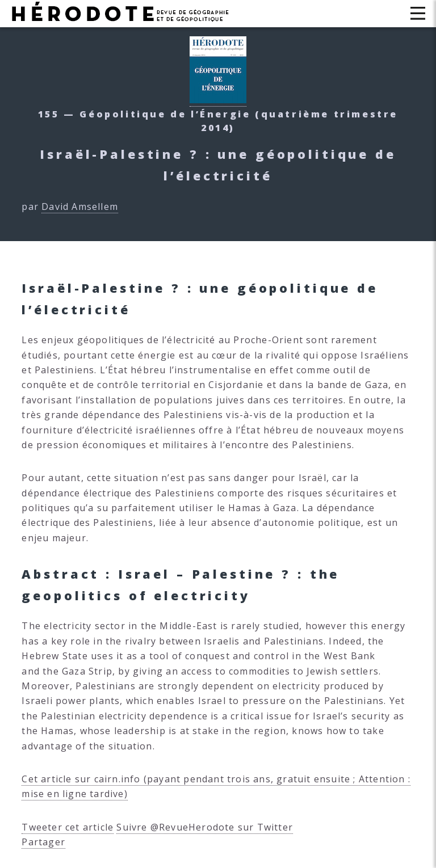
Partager (43, 842)
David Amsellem (80, 207)
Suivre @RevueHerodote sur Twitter (205, 827)
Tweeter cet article (68, 827)
